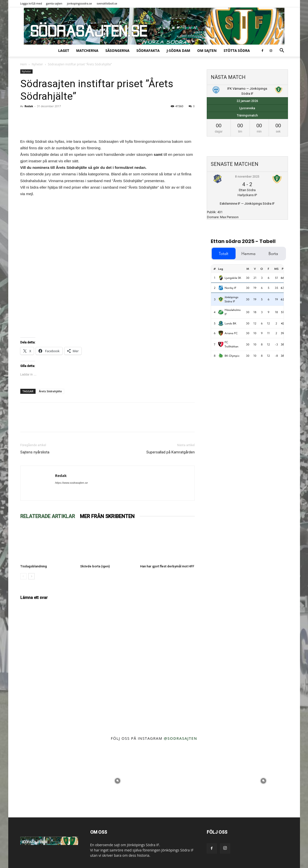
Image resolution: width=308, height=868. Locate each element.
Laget (64, 50)
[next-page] (31, 576)
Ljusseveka (247, 108)
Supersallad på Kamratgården (171, 452)
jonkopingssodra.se (79, 3)
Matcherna (87, 50)
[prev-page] (23, 576)
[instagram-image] (45, 781)
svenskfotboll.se (107, 3)
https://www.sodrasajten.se (72, 483)
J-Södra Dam (178, 50)
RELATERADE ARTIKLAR (48, 516)
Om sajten (207, 50)
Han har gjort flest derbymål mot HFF (167, 566)
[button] (282, 51)
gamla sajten (54, 3)
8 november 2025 (247, 177)
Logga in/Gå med (31, 3)
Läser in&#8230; (108, 266)
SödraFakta (148, 50)
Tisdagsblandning (34, 566)
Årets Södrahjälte (50, 391)
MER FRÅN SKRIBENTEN (107, 516)
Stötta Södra (237, 50)
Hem (24, 64)
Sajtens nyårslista (35, 452)
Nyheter (37, 64)
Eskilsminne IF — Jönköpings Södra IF (247, 204)
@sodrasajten (180, 738)
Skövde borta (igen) (95, 566)
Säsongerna (117, 50)
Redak (29, 106)
